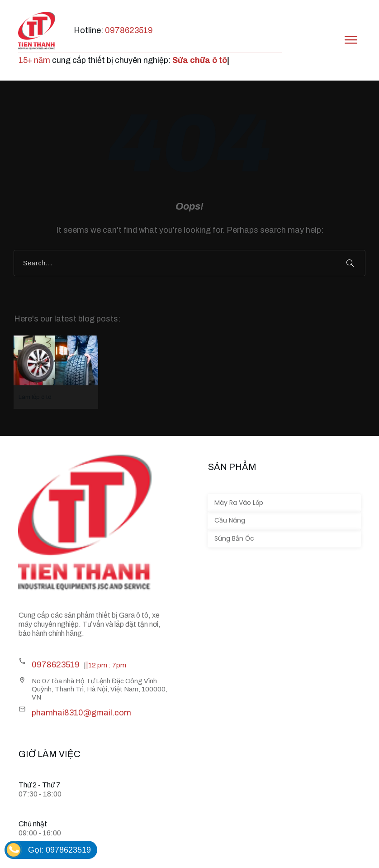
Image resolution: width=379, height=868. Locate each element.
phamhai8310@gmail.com (81, 713)
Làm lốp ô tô (56, 372)
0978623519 (129, 30)
